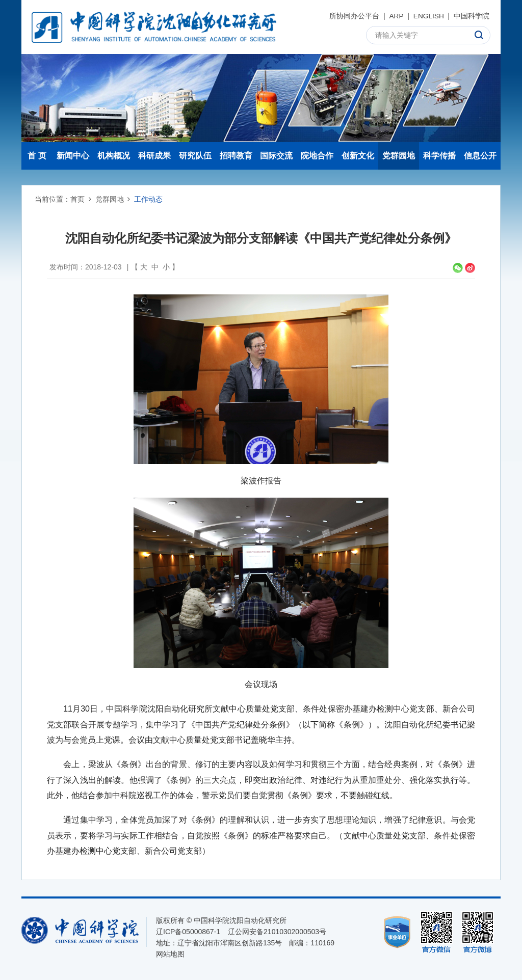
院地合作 (317, 156)
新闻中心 (73, 156)
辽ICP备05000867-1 (188, 932)
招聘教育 (236, 156)
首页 (77, 199)
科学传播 (439, 156)
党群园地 (399, 156)
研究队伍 (195, 156)
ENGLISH (428, 16)
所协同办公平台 (353, 16)
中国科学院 (472, 16)
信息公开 (480, 156)
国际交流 (276, 156)
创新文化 (358, 156)
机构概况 (114, 156)
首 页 (37, 156)
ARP (396, 16)
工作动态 (148, 199)
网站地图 (170, 954)
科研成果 (154, 156)
